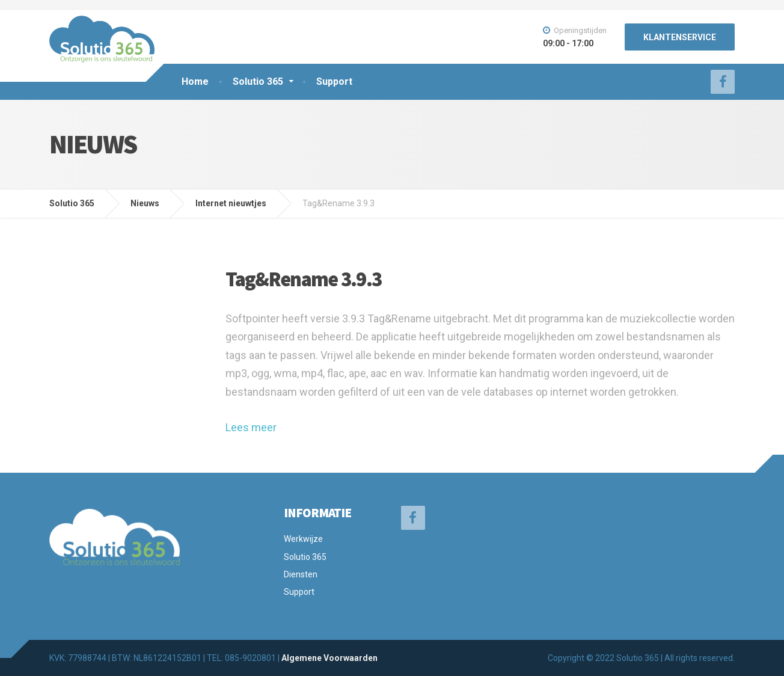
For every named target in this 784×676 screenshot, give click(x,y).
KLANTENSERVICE (680, 37)
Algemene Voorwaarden (329, 658)
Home (195, 81)
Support (334, 81)
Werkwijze (303, 539)
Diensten (301, 574)
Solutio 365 (258, 81)
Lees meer (251, 427)
